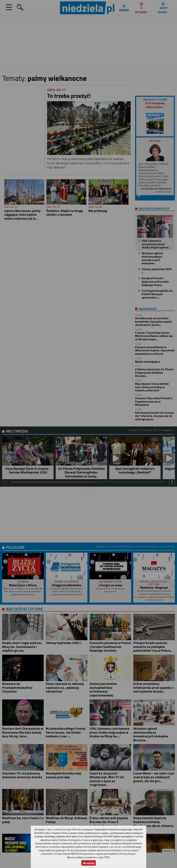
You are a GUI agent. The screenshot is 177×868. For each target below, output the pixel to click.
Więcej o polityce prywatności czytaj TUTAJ (88, 857)
